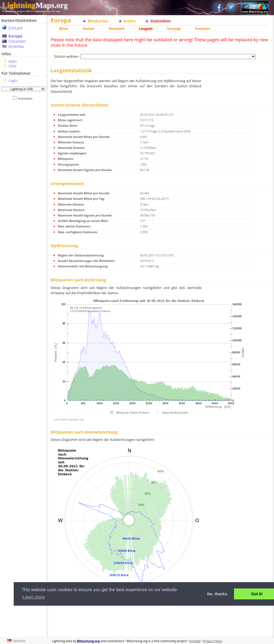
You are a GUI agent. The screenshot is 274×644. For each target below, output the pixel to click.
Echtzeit (16, 28)
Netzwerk (117, 29)
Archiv (129, 21)
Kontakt (195, 641)
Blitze (64, 29)
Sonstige (174, 29)
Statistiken (161, 21)
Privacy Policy (212, 641)
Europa (15, 36)
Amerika (16, 46)
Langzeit (146, 29)
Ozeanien (17, 41)
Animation (26, 98)
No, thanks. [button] (218, 594)
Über (13, 66)
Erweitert (203, 29)
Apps (13, 61)
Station (89, 29)
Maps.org (35, 5)
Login (13, 80)
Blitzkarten (98, 21)
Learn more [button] (34, 597)
